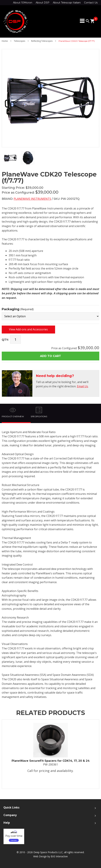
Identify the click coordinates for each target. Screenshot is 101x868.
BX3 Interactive (59, 856)
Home (5, 41)
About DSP (43, 3)
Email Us (82, 386)
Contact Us (91, 3)
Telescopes (19, 41)
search (88, 21)
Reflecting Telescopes (42, 41)
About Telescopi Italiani (67, 3)
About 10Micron (23, 3)
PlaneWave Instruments (32, 199)
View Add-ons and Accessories (28, 329)
